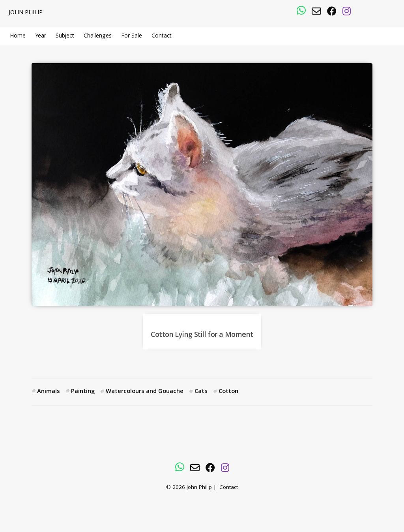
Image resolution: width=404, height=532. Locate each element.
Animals (49, 392)
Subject (65, 36)
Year (41, 36)
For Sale (132, 36)
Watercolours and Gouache (145, 392)
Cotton (228, 392)
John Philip (26, 13)
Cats (201, 392)
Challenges (98, 36)
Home (18, 36)
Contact (162, 36)
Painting (83, 392)
